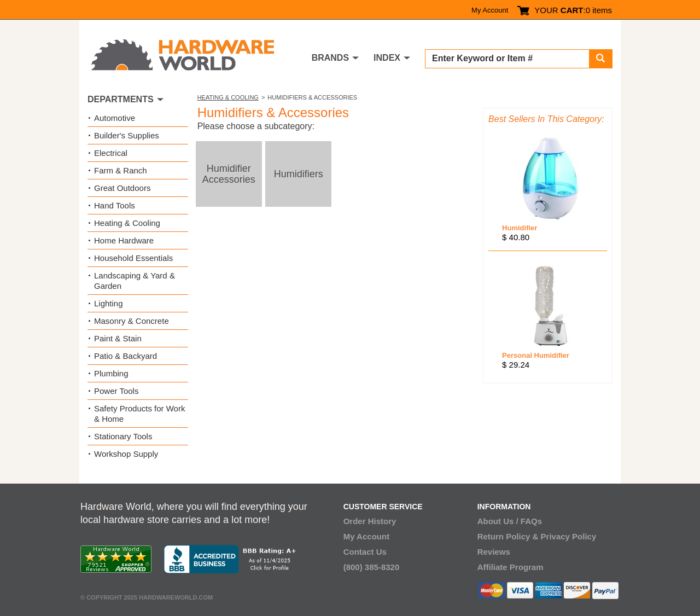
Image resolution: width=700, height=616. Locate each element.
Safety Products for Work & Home (139, 414)
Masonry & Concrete (132, 321)
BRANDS (330, 58)
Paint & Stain (118, 338)
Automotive (115, 118)
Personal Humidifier (536, 355)
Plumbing (111, 373)
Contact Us (365, 552)
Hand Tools (115, 205)
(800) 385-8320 (372, 567)
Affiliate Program (511, 567)
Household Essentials (133, 258)
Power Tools (116, 391)
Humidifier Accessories (229, 174)
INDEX (387, 58)
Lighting (109, 303)
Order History (370, 521)
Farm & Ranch (121, 170)
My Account (490, 10)
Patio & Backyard (126, 356)
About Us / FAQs (510, 521)
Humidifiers (299, 174)
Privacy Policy (569, 536)
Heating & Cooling (228, 97)
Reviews (494, 552)
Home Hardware (124, 240)
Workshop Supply (126, 454)
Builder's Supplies (127, 135)
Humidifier (520, 228)
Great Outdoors (122, 188)
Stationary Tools (123, 436)
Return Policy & (508, 536)
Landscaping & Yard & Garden (135, 281)
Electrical (111, 153)
